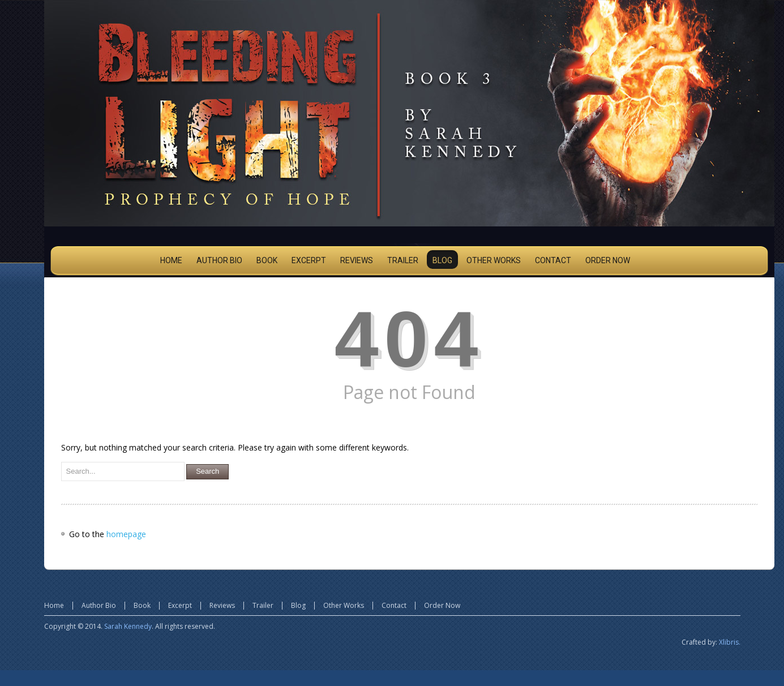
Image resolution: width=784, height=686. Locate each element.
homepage (126, 534)
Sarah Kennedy (128, 626)
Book (142, 605)
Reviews (222, 605)
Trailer (263, 605)
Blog (298, 605)
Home (54, 605)
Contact (394, 605)
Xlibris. (730, 642)
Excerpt (180, 605)
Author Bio (99, 605)
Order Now (442, 605)
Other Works (344, 605)
